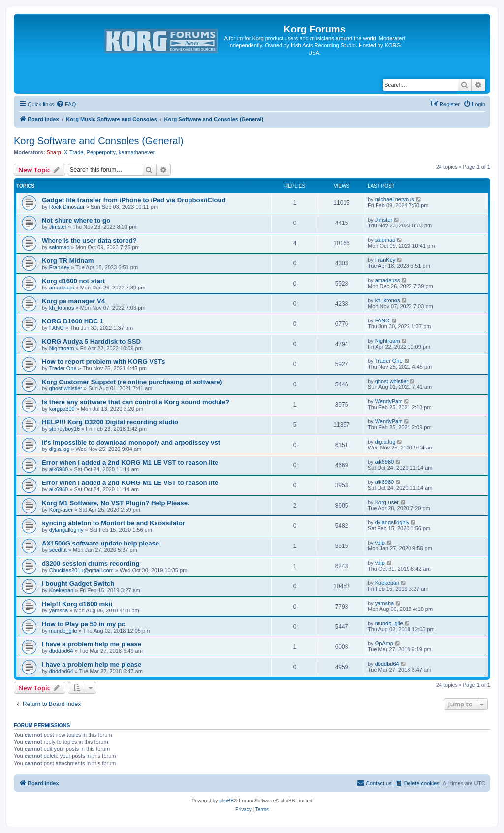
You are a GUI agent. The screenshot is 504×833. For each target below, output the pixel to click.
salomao (60, 247)
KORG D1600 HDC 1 (73, 321)
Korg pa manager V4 (73, 301)
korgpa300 (62, 409)
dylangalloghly (66, 530)
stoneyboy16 (64, 429)
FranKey (60, 267)
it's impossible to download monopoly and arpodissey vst (131, 442)
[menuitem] (66, 104)
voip (380, 543)
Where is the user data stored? (89, 240)
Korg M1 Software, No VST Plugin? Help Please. (116, 503)
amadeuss (62, 288)
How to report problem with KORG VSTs (103, 362)
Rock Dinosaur (67, 207)
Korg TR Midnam (68, 261)
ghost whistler (66, 388)
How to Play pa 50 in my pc (83, 624)
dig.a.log (60, 449)
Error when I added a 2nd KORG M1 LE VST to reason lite (130, 463)
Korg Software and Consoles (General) (99, 141)
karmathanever (137, 152)
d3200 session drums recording (91, 563)
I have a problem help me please (92, 644)
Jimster (58, 227)
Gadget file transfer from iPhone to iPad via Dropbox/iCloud (134, 200)
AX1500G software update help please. (101, 543)
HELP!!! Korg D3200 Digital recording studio (110, 422)
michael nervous (395, 199)
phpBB (226, 801)
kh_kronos (62, 308)
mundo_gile (63, 631)
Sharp (54, 152)
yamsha (59, 610)
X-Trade (74, 152)
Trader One (63, 368)
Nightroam (62, 348)
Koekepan (62, 590)
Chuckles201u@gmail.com (81, 570)
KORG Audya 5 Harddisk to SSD (91, 341)
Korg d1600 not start (73, 281)
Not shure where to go (76, 220)
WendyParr (389, 401)
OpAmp (384, 643)
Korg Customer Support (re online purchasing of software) (132, 382)
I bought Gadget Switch (78, 584)
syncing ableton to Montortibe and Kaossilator (113, 523)
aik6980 (59, 469)
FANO (57, 328)
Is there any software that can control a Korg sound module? (136, 402)
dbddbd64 (61, 651)
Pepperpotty (101, 152)
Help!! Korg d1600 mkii (77, 604)
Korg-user (61, 510)
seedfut (58, 550)
